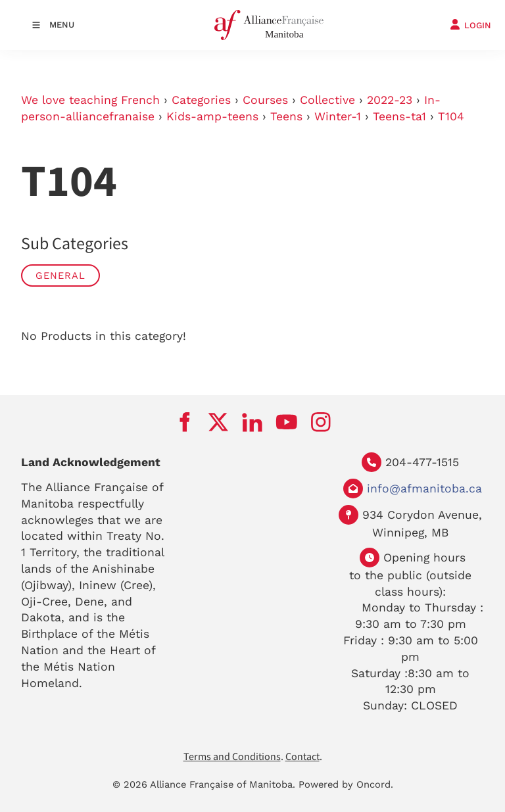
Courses (265, 100)
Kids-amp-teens (212, 116)
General (60, 275)
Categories (201, 100)
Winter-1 (338, 116)
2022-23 (390, 100)
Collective (327, 100)
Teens (286, 116)
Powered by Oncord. (346, 784)
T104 (451, 116)
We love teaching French (90, 100)
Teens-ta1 (399, 116)
